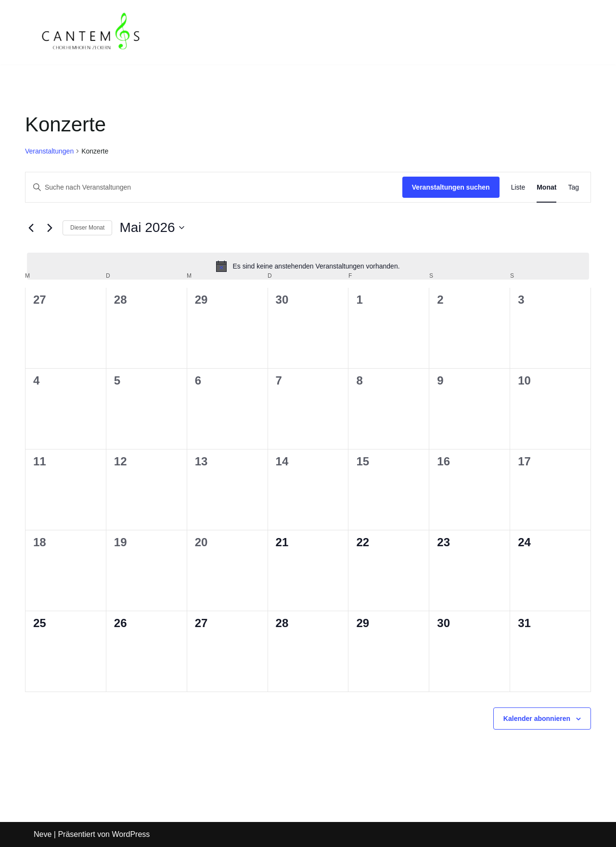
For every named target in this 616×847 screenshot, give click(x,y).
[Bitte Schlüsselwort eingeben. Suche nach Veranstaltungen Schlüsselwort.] (214, 187)
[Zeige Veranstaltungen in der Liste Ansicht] (518, 187)
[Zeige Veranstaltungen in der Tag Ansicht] (573, 187)
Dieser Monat (87, 228)
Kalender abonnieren (537, 719)
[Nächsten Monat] (50, 228)
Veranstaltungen (49, 151)
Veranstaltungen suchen (451, 187)
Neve (43, 835)
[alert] (308, 266)
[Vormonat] (31, 228)
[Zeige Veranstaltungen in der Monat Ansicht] (546, 187)
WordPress (131, 835)
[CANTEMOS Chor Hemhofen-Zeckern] (91, 32)
